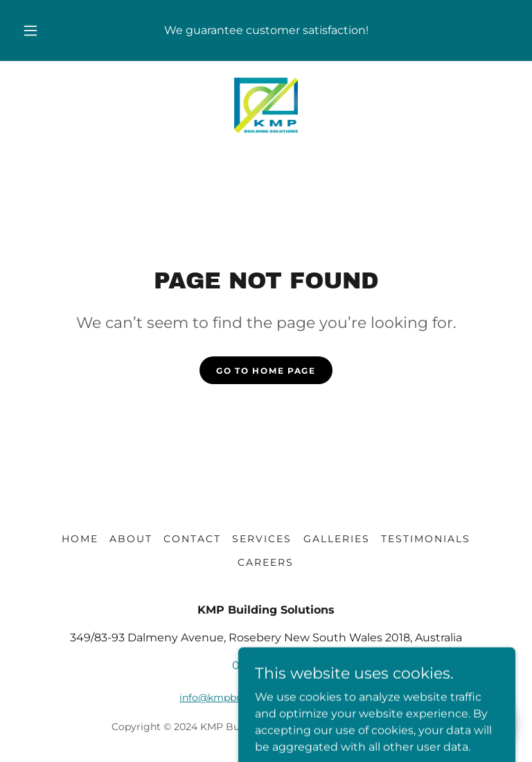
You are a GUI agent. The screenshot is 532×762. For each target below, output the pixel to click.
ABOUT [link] (131, 539)
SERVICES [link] (262, 539)
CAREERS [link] (266, 562)
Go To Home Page (266, 371)
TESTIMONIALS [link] (426, 539)
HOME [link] (80, 539)
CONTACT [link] (192, 539)
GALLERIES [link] (337, 539)
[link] (266, 105)
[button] (38, 31)
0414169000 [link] (266, 665)
